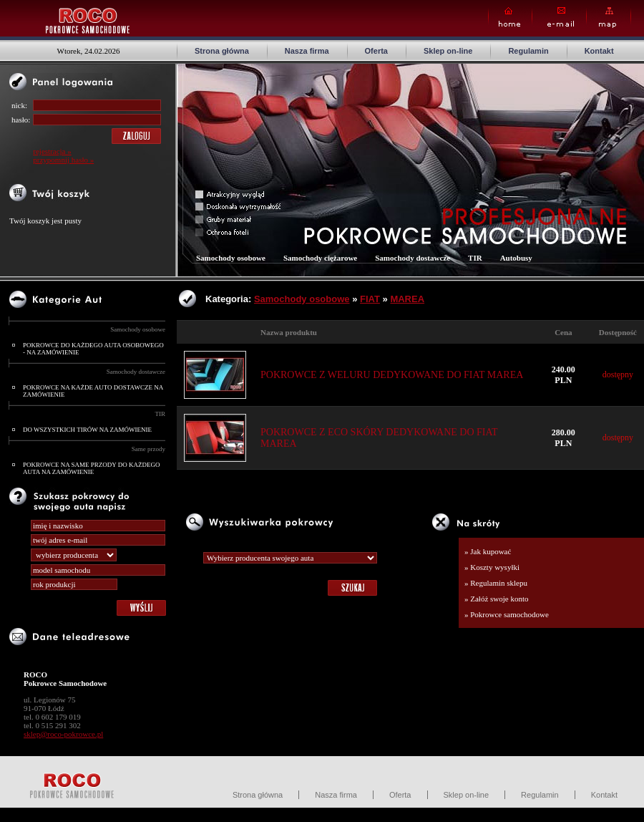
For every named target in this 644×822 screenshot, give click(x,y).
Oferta (376, 51)
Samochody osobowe (138, 329)
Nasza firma (307, 51)
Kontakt (599, 51)
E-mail (559, 18)
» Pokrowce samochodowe (507, 614)
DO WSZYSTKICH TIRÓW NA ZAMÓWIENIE (87, 430)
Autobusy (516, 258)
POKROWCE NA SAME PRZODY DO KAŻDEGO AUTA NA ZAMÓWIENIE (91, 468)
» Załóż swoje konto (497, 599)
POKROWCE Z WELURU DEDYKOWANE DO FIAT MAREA (392, 375)
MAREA (407, 299)
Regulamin (528, 51)
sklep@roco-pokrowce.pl (63, 734)
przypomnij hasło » (63, 160)
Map (609, 18)
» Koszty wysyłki (492, 567)
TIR (161, 414)
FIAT (370, 299)
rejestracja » (52, 151)
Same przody (148, 449)
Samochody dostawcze (136, 372)
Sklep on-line (448, 51)
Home (510, 18)
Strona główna (222, 51)
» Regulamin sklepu (496, 583)
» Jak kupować (488, 551)
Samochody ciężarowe (320, 258)
